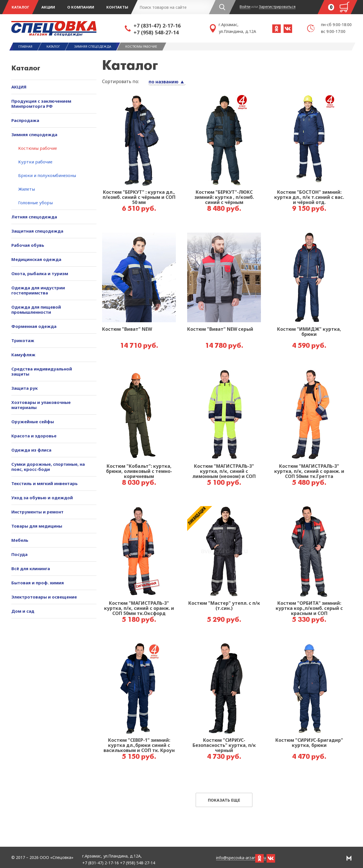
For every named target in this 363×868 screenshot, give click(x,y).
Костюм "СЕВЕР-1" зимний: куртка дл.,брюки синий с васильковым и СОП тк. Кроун (139, 745)
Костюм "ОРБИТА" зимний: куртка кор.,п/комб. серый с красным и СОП (309, 608)
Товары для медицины (37, 526)
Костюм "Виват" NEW (127, 329)
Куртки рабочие (35, 162)
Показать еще (224, 800)
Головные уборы (35, 203)
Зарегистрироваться (277, 7)
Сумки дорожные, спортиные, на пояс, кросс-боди (48, 467)
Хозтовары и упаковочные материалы (41, 405)
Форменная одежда (34, 326)
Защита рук (25, 388)
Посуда (19, 554)
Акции (48, 7)
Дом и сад (23, 611)
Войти (245, 7)
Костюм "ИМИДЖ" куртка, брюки (309, 332)
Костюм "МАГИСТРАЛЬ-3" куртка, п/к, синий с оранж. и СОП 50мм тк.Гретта (309, 471)
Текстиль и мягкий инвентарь (45, 483)
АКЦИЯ (19, 87)
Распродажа (25, 120)
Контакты (117, 7)
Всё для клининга (31, 568)
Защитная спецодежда (37, 231)
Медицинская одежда (36, 259)
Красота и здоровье (34, 436)
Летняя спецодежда (34, 217)
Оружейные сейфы (33, 422)
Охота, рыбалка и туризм (40, 273)
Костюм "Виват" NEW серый (220, 329)
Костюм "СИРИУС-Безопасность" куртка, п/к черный (224, 745)
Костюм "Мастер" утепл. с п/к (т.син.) (224, 606)
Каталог (20, 7)
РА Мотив (349, 858)
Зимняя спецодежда (34, 134)
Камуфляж (23, 355)
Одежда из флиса (31, 450)
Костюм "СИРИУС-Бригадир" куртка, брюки (309, 743)
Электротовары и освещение (44, 597)
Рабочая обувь (28, 245)
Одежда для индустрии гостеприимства (38, 290)
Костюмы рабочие (38, 148)
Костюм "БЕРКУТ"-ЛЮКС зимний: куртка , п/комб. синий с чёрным (224, 197)
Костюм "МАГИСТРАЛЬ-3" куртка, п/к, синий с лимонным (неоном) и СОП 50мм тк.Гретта (224, 471)
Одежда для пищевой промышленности (36, 309)
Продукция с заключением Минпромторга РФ (41, 104)
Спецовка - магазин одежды (68, 28)
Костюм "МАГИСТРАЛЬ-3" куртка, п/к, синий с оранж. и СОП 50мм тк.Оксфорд (139, 608)
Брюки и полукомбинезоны (47, 175)
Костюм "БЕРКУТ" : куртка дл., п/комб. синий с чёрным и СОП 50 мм (139, 197)
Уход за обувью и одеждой (42, 498)
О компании (81, 7)
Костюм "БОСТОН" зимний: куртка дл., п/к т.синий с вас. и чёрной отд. (309, 197)
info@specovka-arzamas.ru (241, 858)
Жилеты (27, 189)
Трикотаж (23, 340)
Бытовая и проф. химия (38, 583)
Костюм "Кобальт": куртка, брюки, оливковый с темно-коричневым (139, 471)
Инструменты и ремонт (37, 512)
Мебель (20, 540)
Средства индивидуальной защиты (42, 371)
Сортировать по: (121, 81)
